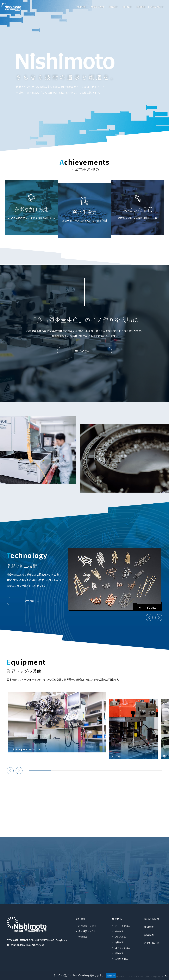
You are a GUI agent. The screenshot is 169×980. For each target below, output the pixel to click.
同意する (111, 976)
